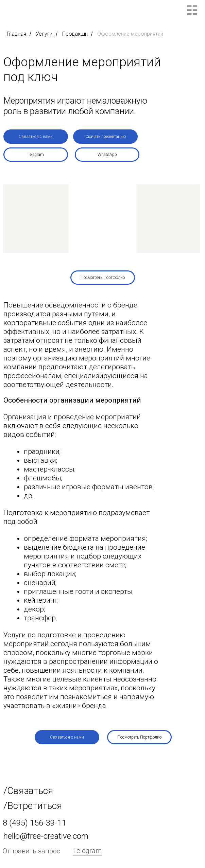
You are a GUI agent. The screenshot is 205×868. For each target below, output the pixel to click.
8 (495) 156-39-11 (35, 823)
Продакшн (75, 34)
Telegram (87, 851)
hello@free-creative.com (46, 836)
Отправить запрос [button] (31, 851)
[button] (36, 137)
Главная (16, 34)
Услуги (44, 34)
